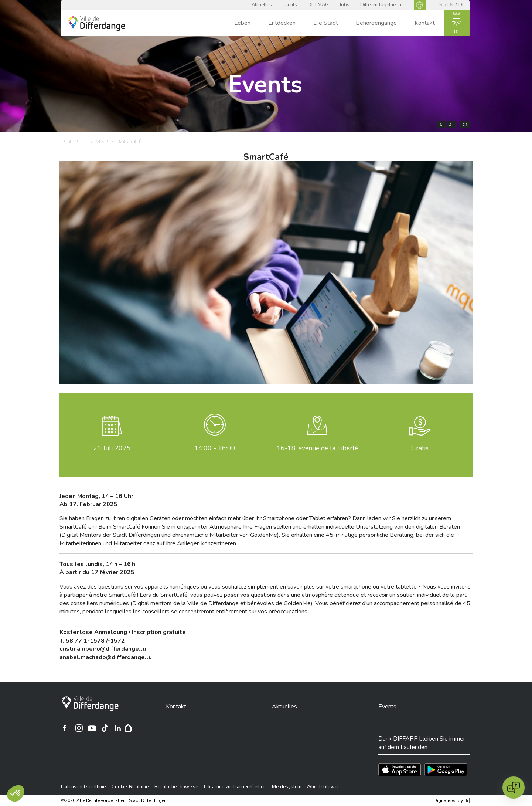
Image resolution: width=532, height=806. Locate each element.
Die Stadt (326, 23)
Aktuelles (262, 5)
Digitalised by (451, 800)
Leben (242, 23)
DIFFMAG (318, 5)
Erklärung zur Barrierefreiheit (235, 787)
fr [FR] (440, 5)
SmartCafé (266, 157)
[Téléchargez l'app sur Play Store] (446, 770)
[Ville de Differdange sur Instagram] (79, 728)
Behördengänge (376, 23)
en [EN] (450, 5)
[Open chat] (514, 788)
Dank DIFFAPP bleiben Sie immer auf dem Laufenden (422, 743)
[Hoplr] (128, 728)
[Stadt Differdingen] (90, 704)
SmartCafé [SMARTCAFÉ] (129, 142)
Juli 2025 (112, 448)
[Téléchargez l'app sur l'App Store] (400, 770)
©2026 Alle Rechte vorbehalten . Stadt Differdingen (114, 800)
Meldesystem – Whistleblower (306, 787)
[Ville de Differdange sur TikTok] (105, 728)
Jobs (345, 5)
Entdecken (282, 23)
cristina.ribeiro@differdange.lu (103, 649)
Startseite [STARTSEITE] (76, 142)
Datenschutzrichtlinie (83, 787)
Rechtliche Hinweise (176, 787)
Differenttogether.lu (381, 5)
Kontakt (425, 23)
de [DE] (462, 5)
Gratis (420, 448)
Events (290, 5)
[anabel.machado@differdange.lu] (106, 657)
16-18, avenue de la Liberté (317, 448)
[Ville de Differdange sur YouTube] (92, 728)
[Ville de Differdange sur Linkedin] (118, 728)
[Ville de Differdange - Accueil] (97, 24)
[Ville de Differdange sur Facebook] (65, 728)
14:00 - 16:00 (215, 448)
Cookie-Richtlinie (130, 787)
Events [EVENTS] (102, 142)
